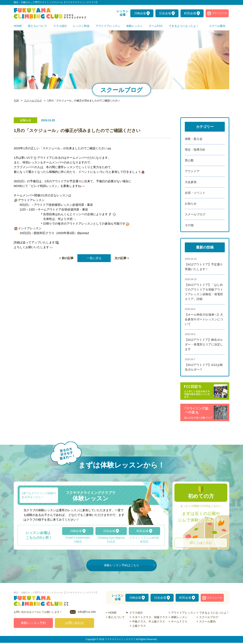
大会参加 (191, 182)
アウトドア (192, 171)
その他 (189, 225)
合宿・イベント (195, 193)
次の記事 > (122, 258)
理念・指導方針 (195, 150)
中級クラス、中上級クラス (149, 621)
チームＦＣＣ (179, 621)
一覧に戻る (94, 258)
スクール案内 (207, 621)
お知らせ (191, 204)
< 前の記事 (66, 258)
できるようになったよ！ (214, 613)
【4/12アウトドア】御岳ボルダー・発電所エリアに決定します (204, 344)
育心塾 (189, 160)
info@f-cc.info (87, 613)
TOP (16, 101)
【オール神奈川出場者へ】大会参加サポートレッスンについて (204, 319)
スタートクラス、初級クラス (150, 617)
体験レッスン (179, 617)
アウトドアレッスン (183, 613)
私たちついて (117, 617)
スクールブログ (32, 101)
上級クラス (139, 626)
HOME (112, 613)
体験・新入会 (194, 139)
